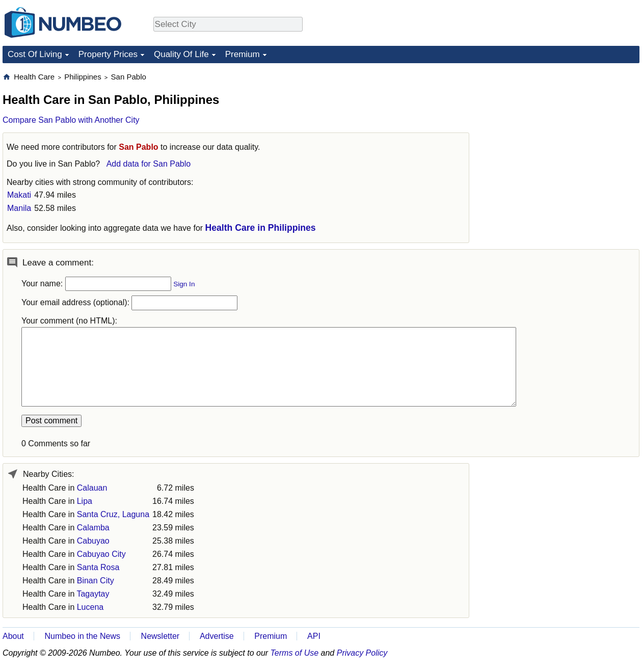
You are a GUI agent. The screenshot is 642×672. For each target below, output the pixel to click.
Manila (19, 208)
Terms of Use (295, 653)
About (13, 636)
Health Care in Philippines (261, 228)
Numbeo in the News (82, 636)
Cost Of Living (35, 54)
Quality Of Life (181, 54)
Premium (243, 54)
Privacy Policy (362, 653)
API (314, 636)
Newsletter (160, 636)
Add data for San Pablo (149, 164)
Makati (19, 195)
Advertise (217, 636)
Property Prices (108, 54)
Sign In (184, 284)
